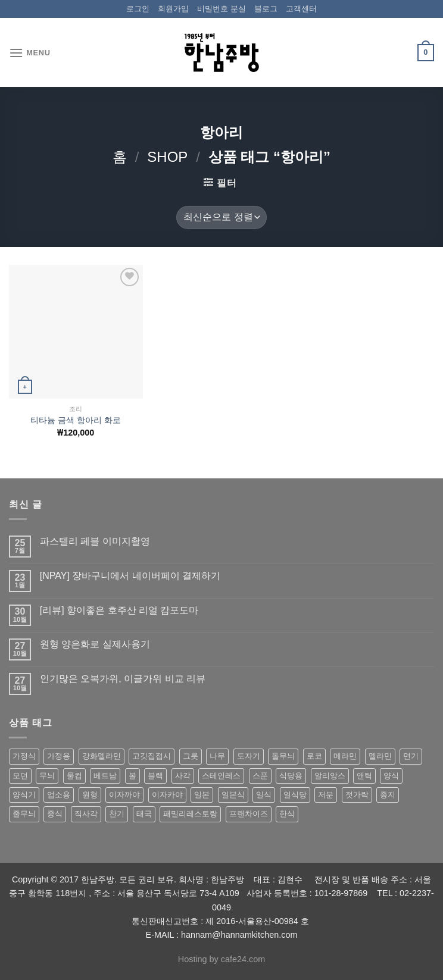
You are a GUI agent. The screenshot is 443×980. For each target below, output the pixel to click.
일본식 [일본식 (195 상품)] (233, 795)
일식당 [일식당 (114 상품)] (295, 795)
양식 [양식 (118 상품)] (391, 776)
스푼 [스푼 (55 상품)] (260, 776)
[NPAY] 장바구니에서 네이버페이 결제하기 (130, 576)
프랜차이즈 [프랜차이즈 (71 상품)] (249, 814)
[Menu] (30, 53)
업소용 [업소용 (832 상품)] (59, 795)
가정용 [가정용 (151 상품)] (59, 756)
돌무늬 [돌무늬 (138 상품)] (283, 756)
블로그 (266, 9)
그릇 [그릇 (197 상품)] (191, 756)
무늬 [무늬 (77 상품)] (47, 776)
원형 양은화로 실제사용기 (95, 644)
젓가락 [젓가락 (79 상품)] (357, 795)
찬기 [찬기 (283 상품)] (117, 814)
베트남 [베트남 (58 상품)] (105, 776)
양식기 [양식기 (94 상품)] (24, 795)
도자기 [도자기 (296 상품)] (249, 756)
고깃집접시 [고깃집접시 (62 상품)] (152, 756)
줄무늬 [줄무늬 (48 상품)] (24, 814)
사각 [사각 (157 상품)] (183, 776)
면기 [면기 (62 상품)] (411, 756)
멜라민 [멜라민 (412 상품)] (380, 756)
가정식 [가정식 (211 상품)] (24, 756)
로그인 (138, 9)
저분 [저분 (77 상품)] (326, 795)
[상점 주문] (221, 217)
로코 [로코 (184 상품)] (314, 756)
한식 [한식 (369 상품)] (287, 814)
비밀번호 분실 (221, 9)
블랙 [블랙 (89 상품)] (155, 776)
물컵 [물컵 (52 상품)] (74, 776)
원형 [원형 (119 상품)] (90, 795)
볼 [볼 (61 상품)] (132, 776)
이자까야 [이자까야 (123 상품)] (124, 795)
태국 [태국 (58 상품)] (144, 814)
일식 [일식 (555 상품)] (264, 795)
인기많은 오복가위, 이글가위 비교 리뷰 (123, 679)
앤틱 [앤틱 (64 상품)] (364, 776)
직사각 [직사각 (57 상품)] (86, 814)
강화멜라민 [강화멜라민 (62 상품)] (102, 756)
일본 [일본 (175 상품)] (202, 795)
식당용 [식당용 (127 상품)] (291, 776)
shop (167, 157)
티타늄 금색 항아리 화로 (76, 420)
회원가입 (173, 9)
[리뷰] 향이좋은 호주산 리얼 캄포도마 (119, 610)
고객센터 (301, 9)
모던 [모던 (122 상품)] (20, 776)
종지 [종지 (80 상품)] (388, 795)
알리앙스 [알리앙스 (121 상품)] (330, 776)
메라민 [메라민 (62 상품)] (345, 756)
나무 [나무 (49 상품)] (217, 756)
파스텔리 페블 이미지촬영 (95, 541)
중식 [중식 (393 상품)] (55, 814)
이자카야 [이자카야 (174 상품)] (167, 795)
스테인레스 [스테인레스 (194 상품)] (221, 776)
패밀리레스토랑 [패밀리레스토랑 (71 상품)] (190, 814)
